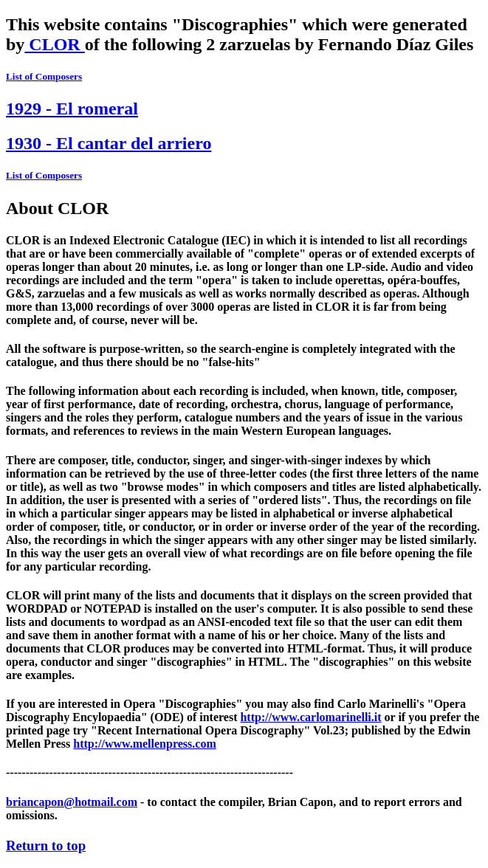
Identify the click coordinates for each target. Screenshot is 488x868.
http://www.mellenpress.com (144, 744)
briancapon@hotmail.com (72, 802)
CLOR (54, 44)
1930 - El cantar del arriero (109, 143)
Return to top (46, 845)
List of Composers (44, 76)
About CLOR (57, 208)
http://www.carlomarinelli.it (310, 717)
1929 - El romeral (72, 108)
